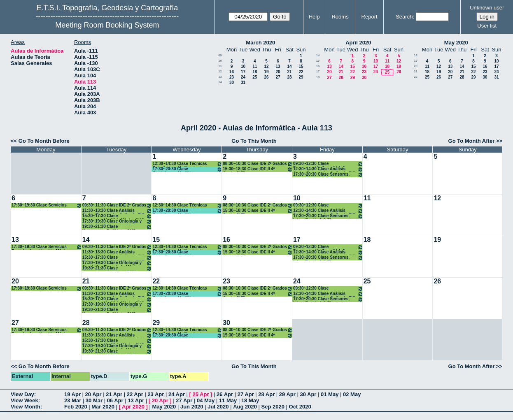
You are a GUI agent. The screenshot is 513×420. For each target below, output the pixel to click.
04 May (206, 400)
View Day (22, 394)
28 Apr (266, 394)
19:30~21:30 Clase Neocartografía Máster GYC (117, 227)
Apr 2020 (133, 407)
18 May (250, 400)
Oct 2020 (300, 407)
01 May (330, 394)
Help (314, 17)
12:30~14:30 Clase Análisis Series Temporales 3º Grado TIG (328, 169)
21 (289, 72)
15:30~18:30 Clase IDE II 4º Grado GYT (258, 169)
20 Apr (93, 394)
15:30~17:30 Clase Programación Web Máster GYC (117, 216)
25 (255, 77)
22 (301, 72)
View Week (24, 400)
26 (266, 77)
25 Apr (201, 394)
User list (487, 26)
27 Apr (246, 394)
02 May (352, 394)
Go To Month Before (44, 141)
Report (370, 17)
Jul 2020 (218, 407)
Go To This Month (254, 141)
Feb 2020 (76, 407)
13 (278, 66)
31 (243, 82)
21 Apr (114, 394)
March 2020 (260, 43)
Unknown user (487, 8)
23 (232, 77)
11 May (228, 400)
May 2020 (456, 43)
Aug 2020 (245, 407)
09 (220, 55)
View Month (26, 407)
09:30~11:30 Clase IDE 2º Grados (117, 205)
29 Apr (287, 394)
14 (289, 66)
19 (266, 72)
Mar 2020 (103, 407)
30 (232, 82)
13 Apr (136, 400)
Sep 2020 (273, 407)
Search (404, 17)
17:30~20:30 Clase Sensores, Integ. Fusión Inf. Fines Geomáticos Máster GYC (328, 175)
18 (255, 72)
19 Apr (72, 394)
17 (243, 72)
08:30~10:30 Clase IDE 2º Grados (258, 164)
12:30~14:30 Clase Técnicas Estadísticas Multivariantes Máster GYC (187, 164)
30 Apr (308, 394)
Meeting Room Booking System (107, 25)
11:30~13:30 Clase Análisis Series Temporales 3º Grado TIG (117, 211)
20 (278, 72)
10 (220, 61)
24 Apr (177, 394)
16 (232, 72)
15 (301, 66)
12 (266, 66)
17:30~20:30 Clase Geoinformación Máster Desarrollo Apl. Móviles (187, 169)
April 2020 (358, 43)
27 (278, 77)
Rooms (340, 17)
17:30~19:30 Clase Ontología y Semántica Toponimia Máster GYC (117, 222)
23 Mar (73, 400)
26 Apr (225, 394)
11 (220, 66)
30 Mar (94, 400)
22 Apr (135, 394)
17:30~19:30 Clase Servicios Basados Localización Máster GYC (47, 205)
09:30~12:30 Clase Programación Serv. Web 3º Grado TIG (328, 164)
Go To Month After (472, 141)
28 (289, 77)
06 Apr (115, 400)
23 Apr (156, 394)
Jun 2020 (192, 407)
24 (243, 77)
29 (301, 77)
